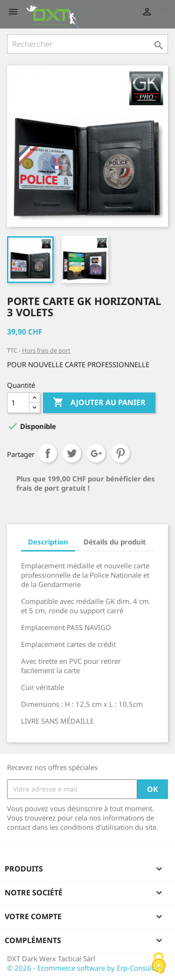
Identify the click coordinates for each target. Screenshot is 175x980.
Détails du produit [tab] (115, 542)
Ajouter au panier (99, 403)
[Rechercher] (87, 44)
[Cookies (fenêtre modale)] (159, 964)
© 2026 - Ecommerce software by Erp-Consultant (86, 968)
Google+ (96, 453)
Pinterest (120, 453)
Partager (48, 453)
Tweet (72, 453)
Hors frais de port (46, 350)
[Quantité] (18, 403)
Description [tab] (48, 542)
